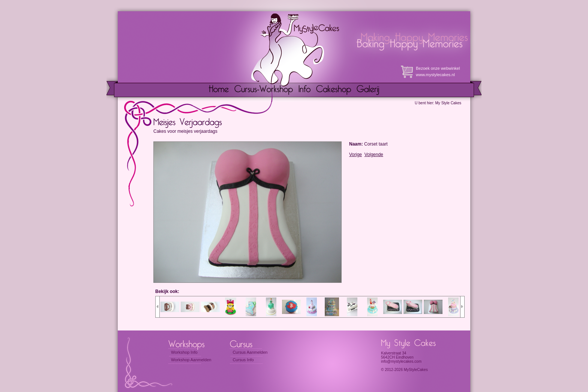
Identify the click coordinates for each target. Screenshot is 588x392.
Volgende (374, 155)
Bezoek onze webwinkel (438, 68)
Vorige (355, 155)
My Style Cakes (448, 103)
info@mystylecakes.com (401, 361)
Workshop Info (184, 352)
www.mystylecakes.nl (435, 75)
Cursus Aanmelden (250, 352)
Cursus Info (243, 360)
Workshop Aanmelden (191, 360)
